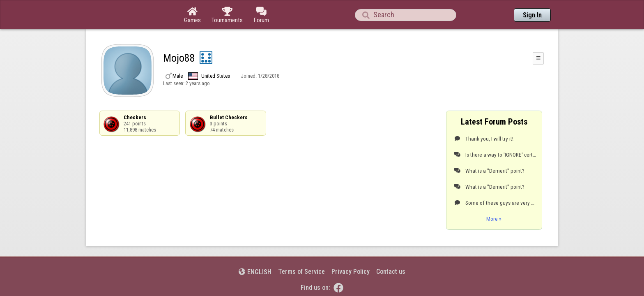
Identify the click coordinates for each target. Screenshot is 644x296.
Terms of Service (301, 249)
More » (494, 196)
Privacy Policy (351, 249)
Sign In (532, 15)
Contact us (391, 249)
